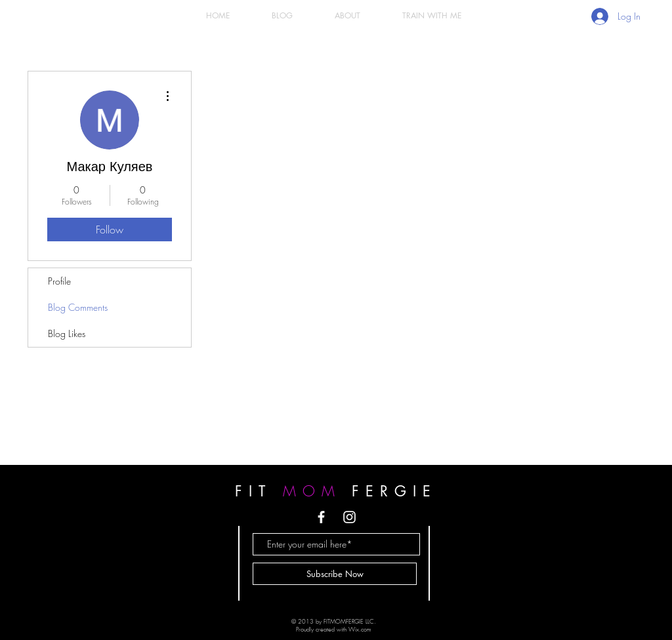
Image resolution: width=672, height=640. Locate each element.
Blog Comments (78, 307)
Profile (59, 281)
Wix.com (360, 630)
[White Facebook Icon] (321, 517)
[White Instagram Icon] (349, 517)
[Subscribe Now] (335, 574)
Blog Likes (67, 333)
